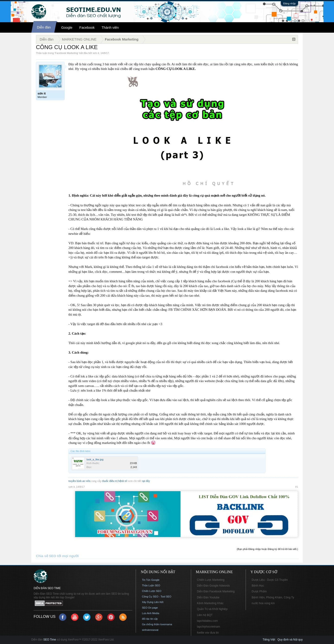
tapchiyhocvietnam (208, 627)
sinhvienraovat (150, 630)
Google (67, 27)
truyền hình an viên (79, 481)
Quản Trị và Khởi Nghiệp (212, 609)
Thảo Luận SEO (151, 585)
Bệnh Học (258, 586)
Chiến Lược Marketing (211, 580)
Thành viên (110, 27)
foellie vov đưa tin (208, 633)
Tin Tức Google (151, 580)
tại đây (146, 481)
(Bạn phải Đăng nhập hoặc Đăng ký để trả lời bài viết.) (267, 549)
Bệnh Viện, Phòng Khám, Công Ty (273, 597)
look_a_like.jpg (95, 459)
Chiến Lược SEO (152, 591)
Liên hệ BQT (205, 615)
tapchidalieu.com (207, 621)
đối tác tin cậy (150, 619)
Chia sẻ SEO (46, 556)
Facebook (87, 27)
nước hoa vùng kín (263, 603)
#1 (297, 487)
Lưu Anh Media (151, 613)
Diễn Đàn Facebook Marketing (216, 591)
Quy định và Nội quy (290, 640)
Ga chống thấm (151, 624)
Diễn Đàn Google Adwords (213, 586)
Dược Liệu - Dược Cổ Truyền (270, 580)
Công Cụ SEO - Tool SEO (157, 597)
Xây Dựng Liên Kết (153, 602)
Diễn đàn (44, 27)
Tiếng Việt (269, 640)
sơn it (96, 53)
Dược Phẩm (259, 591)
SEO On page (150, 608)
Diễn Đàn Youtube (208, 597)
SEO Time (50, 640)
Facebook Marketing (67, 53)
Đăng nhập (289, 3)
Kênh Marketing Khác (210, 603)
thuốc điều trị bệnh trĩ (115, 481)
